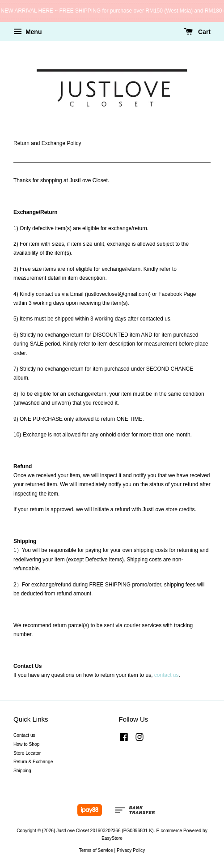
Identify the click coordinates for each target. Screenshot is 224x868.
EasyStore (112, 838)
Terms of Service (96, 850)
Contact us (24, 735)
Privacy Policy (131, 850)
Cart (197, 32)
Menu (27, 32)
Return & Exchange (33, 762)
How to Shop (26, 744)
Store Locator (27, 753)
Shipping (22, 771)
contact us (167, 675)
